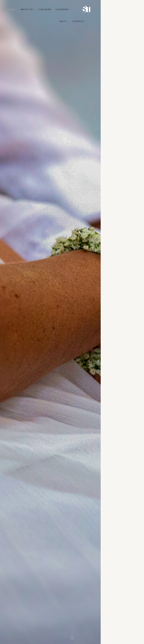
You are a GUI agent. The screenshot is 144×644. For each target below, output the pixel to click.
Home (11, 9)
